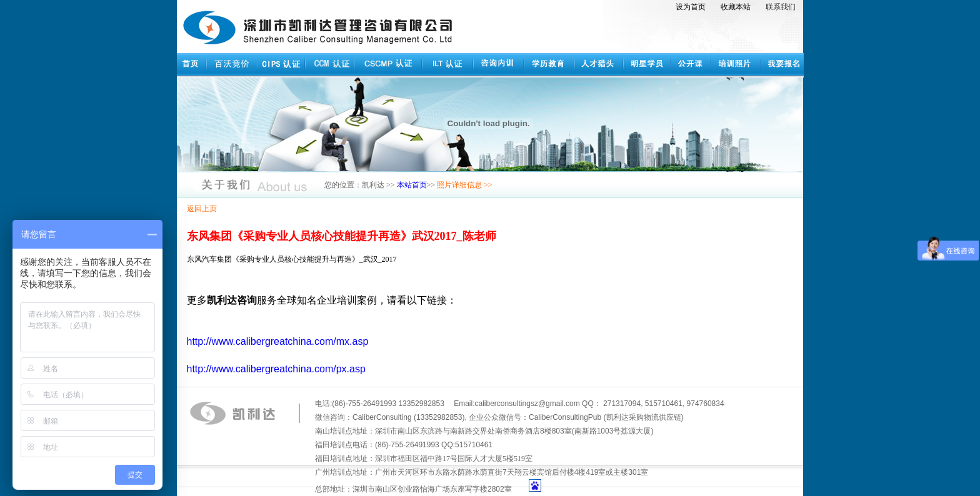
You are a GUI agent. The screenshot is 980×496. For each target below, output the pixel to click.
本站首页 (412, 185)
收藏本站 (736, 7)
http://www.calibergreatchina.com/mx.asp (278, 341)
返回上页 (202, 209)
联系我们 (781, 7)
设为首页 (691, 7)
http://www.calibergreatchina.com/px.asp (276, 369)
